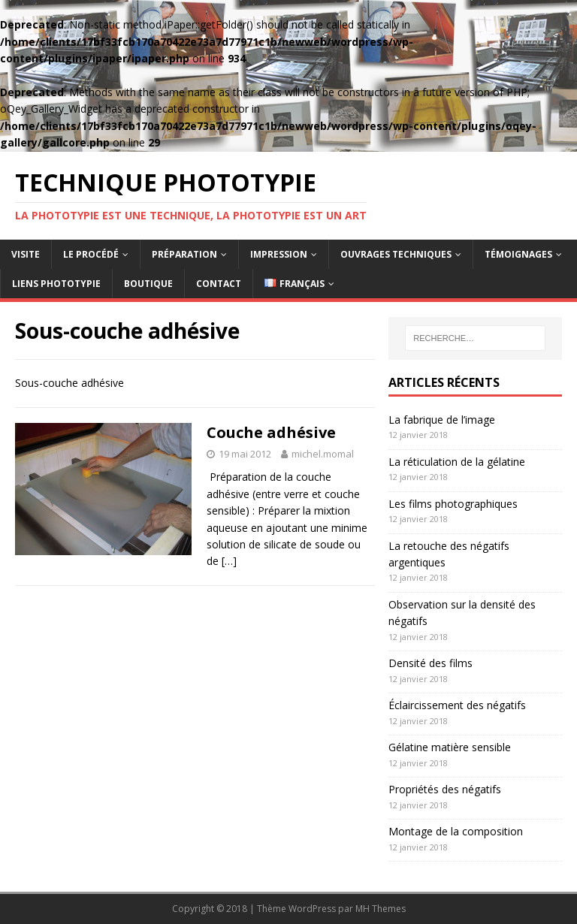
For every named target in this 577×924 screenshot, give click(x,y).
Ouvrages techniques (396, 254)
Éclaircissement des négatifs (457, 705)
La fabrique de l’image (442, 420)
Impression (279, 254)
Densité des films (430, 663)
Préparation (184, 254)
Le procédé (91, 254)
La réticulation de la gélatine (457, 462)
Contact (219, 284)
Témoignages (518, 254)
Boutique (148, 284)
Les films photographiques (453, 504)
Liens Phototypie (56, 284)
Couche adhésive (271, 432)
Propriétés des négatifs (445, 789)
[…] (229, 561)
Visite (26, 254)
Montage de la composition (456, 831)
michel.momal (323, 454)
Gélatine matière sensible (450, 747)
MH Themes (381, 909)
